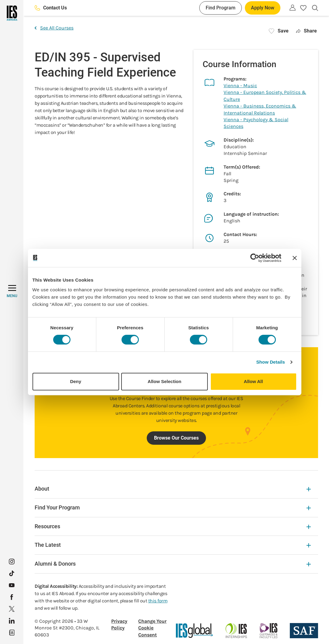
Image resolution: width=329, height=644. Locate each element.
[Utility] (293, 8)
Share (306, 31)
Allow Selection (164, 381)
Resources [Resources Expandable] (173, 526)
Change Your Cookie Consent (152, 628)
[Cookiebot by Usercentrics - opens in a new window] (255, 258)
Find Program (221, 8)
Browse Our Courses (176, 438)
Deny (76, 381)
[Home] (12, 13)
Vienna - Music (240, 86)
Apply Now (263, 8)
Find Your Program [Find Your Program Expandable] (173, 507)
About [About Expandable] (173, 489)
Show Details (271, 362)
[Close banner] (295, 258)
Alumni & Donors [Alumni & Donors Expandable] (173, 564)
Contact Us (51, 8)
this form (158, 601)
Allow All (254, 381)
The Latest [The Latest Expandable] (173, 545)
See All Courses (54, 28)
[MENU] (12, 291)
